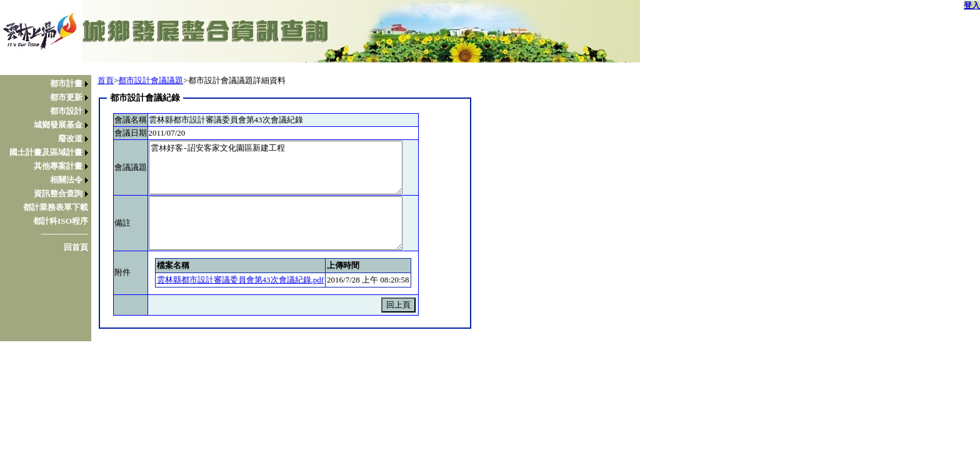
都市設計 (66, 111)
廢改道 (70, 138)
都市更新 (66, 97)
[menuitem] (49, 84)
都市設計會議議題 (151, 80)
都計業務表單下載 (56, 207)
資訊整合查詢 (58, 193)
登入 (972, 5)
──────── (64, 234)
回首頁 (76, 247)
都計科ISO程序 (61, 221)
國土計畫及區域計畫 (46, 152)
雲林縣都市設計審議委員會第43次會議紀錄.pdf (241, 280)
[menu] (49, 166)
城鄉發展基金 (58, 125)
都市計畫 (66, 83)
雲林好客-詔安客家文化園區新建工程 (276, 167)
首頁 (106, 80)
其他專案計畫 (58, 166)
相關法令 (66, 180)
